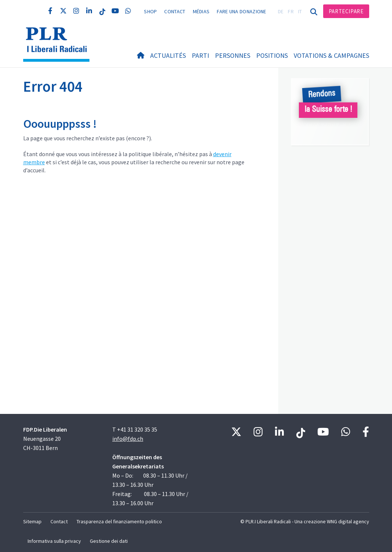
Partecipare (346, 11)
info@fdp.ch (128, 439)
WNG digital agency (348, 521)
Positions (272, 55)
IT (300, 11)
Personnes (233, 55)
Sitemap (32, 521)
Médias (201, 11)
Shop (150, 11)
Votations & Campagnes (331, 55)
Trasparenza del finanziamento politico (119, 521)
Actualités (168, 55)
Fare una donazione (241, 11)
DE (281, 11)
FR (291, 11)
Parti (200, 55)
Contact (175, 11)
